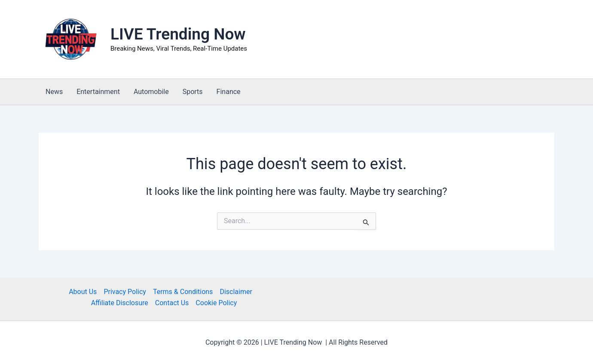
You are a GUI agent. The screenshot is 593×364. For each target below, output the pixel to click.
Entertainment (98, 92)
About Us (83, 292)
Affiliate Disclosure (120, 303)
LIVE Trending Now (178, 34)
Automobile (151, 92)
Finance (229, 92)
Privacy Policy (125, 292)
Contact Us (172, 303)
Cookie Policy (216, 303)
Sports (193, 92)
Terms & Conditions (183, 292)
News (54, 92)
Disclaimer (236, 292)
